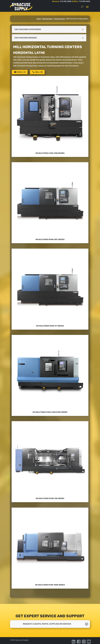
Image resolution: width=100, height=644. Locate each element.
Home (39, 19)
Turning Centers (59, 19)
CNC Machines (47, 19)
